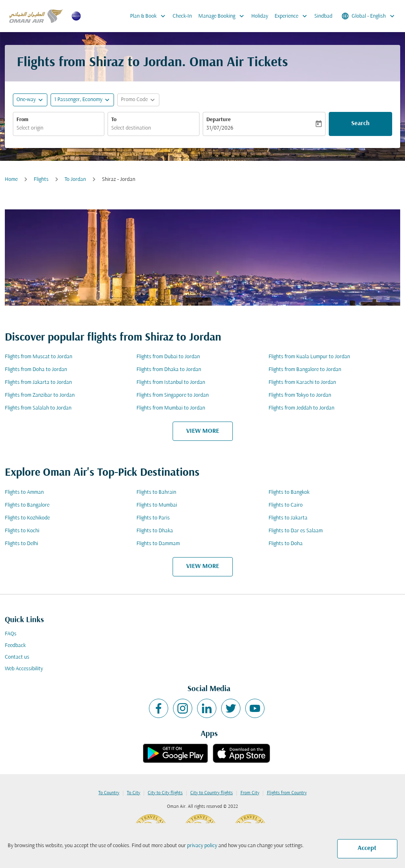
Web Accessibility (24, 669)
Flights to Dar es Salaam (296, 531)
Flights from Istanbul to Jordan (171, 382)
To (114, 120)
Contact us (17, 657)
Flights (41, 179)
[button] (82, 100)
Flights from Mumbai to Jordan (171, 408)
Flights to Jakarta (288, 518)
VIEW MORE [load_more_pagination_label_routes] (203, 431)
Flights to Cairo (286, 505)
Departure (219, 120)
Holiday (260, 16)
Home (11, 179)
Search (360, 124)
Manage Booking (223, 16)
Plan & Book (150, 16)
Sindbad (323, 16)
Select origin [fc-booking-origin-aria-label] (30, 128)
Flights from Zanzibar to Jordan (40, 395)
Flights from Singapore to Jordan (173, 395)
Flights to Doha (286, 544)
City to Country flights (212, 793)
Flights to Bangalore (27, 505)
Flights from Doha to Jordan (36, 370)
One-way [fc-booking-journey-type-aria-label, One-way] (26, 100)
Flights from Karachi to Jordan (302, 382)
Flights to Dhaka (155, 531)
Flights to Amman (24, 492)
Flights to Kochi (22, 531)
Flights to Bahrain (156, 492)
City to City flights (165, 793)
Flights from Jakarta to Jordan (38, 382)
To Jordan (75, 179)
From (22, 120)
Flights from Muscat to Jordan (39, 357)
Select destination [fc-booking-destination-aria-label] (131, 128)
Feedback (15, 646)
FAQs (11, 634)
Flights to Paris (153, 518)
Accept (367, 848)
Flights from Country (287, 793)
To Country (109, 793)
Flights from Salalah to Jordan (38, 408)
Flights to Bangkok (289, 492)
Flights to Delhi (21, 544)
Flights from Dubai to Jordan (168, 357)
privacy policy (202, 846)
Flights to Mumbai (157, 505)
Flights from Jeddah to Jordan (301, 408)
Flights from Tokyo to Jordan (300, 395)
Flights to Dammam (158, 544)
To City (133, 793)
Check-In (182, 16)
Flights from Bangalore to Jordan (305, 370)
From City (250, 793)
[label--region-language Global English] (369, 16)
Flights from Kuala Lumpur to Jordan (309, 357)
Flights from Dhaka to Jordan (169, 370)
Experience (293, 16)
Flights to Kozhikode (27, 518)
